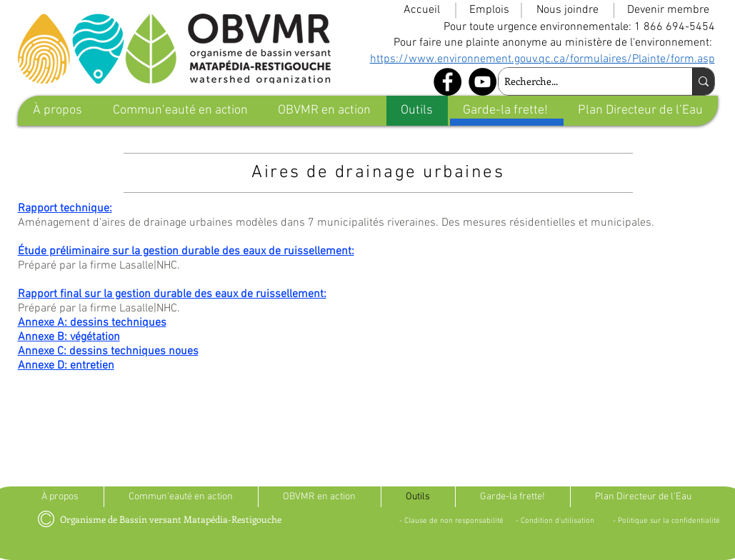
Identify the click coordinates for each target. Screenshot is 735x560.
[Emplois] (489, 10)
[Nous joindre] (567, 10)
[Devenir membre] (669, 10)
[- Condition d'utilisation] (555, 521)
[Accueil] (422, 10)
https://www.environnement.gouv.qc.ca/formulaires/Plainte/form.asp (542, 59)
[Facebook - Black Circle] (447, 82)
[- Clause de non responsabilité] (452, 521)
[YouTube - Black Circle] (482, 82)
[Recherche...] (583, 81)
